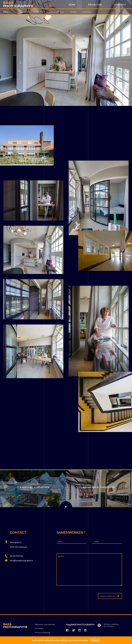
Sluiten (95, 640)
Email (97, 542)
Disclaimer (39, 628)
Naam (61, 542)
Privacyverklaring (42, 633)
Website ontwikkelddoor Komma (109, 626)
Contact (120, 5)
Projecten (95, 5)
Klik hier (65, 640)
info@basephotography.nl (21, 560)
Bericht (61, 556)
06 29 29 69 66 (16, 556)
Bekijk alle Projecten (32, 12)
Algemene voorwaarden (45, 624)
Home (72, 5)
